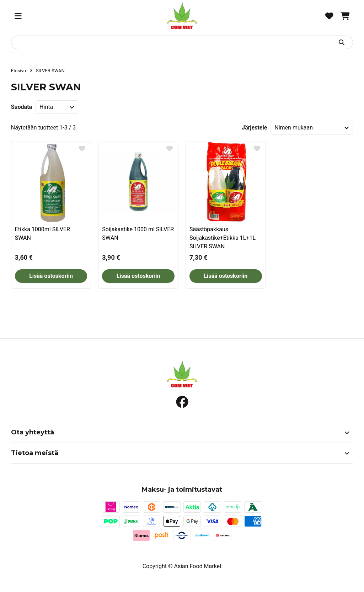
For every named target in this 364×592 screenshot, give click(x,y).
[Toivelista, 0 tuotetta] (329, 16)
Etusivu (18, 71)
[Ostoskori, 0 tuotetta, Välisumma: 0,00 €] (345, 16)
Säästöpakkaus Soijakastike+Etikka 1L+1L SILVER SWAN (223, 238)
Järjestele (254, 128)
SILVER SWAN (50, 71)
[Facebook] (182, 402)
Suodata (22, 107)
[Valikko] (18, 16)
